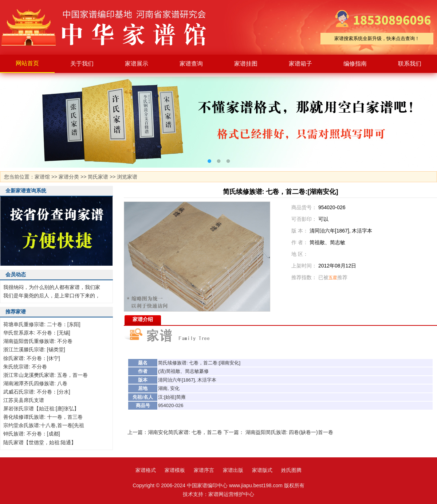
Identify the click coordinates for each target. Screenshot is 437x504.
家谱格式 (146, 470)
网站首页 (27, 63)
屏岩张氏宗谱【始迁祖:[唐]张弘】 (41, 409)
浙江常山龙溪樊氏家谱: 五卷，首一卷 (46, 375)
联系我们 (410, 64)
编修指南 (355, 64)
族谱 (182, 363)
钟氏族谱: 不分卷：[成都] (32, 434)
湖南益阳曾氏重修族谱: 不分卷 (38, 341)
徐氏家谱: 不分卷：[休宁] (32, 358)
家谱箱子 (300, 64)
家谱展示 (137, 64)
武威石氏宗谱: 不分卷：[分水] (37, 392)
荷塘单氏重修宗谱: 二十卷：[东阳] (42, 324)
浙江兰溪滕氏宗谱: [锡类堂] (34, 349)
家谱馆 (42, 177)
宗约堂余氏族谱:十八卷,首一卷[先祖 (44, 425)
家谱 (109, 27)
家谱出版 (233, 470)
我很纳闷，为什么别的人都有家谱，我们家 (52, 287)
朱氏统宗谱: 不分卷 (25, 367)
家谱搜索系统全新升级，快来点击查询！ (377, 38)
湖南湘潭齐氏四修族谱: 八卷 (35, 383)
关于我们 (82, 64)
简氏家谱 (98, 177)
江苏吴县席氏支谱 (24, 400)
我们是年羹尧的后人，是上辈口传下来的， (52, 296)
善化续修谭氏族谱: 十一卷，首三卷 (43, 417)
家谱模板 (175, 470)
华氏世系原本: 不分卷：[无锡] (37, 333)
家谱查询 (191, 64)
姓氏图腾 (291, 470)
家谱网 (216, 494)
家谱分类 (69, 177)
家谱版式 (262, 470)
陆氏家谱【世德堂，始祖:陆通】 (40, 442)
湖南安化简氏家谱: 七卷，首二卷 (185, 432)
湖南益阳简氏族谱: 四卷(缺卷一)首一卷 (289, 432)
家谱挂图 (246, 64)
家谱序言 (204, 470)
